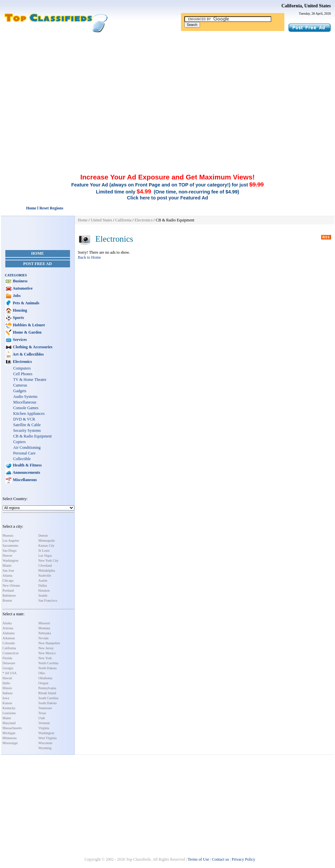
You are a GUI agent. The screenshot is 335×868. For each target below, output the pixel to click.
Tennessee (45, 708)
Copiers (19, 442)
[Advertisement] (168, 83)
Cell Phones (23, 374)
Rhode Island (47, 693)
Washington (11, 561)
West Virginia (47, 738)
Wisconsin (45, 743)
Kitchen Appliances (29, 414)
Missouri (44, 623)
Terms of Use (198, 859)
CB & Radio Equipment (33, 436)
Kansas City (46, 546)
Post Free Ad (38, 264)
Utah (41, 718)
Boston (7, 600)
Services (19, 340)
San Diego (10, 551)
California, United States (306, 6)
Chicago (8, 580)
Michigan (9, 733)
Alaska (7, 623)
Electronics (22, 362)
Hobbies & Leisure (28, 325)
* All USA (10, 673)
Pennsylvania (47, 688)
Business (20, 281)
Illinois (7, 688)
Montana (44, 628)
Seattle (43, 595)
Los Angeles (11, 541)
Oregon (43, 683)
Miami (7, 566)
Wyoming (45, 748)
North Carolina (48, 663)
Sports (18, 318)
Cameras (20, 385)
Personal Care (24, 453)
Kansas (7, 703)
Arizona (8, 628)
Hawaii (7, 678)
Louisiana (9, 713)
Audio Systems (25, 397)
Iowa (6, 698)
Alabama (9, 633)
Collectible (22, 459)
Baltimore (9, 595)
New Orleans (11, 585)
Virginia (44, 728)
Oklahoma (45, 678)
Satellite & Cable (27, 425)
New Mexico (47, 653)
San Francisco (48, 600)
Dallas (43, 585)
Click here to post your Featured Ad (167, 198)
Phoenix (8, 536)
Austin (43, 580)
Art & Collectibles (28, 354)
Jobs (16, 296)
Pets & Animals (26, 303)
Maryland (9, 723)
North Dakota (47, 668)
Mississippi (10, 743)
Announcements (26, 472)
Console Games (26, 408)
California (9, 648)
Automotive (22, 288)
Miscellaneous (25, 402)
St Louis (44, 551)
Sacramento (10, 546)
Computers (22, 368)
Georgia (8, 668)
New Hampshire (49, 643)
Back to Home (89, 257)
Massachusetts (12, 728)
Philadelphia (47, 571)
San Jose (8, 571)
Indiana (8, 693)
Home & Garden (27, 332)
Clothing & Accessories (32, 347)
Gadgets (20, 391)
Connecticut (11, 653)
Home (38, 253)
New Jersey (46, 648)
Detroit (43, 536)
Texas (42, 713)
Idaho (6, 683)
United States (101, 220)
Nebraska (45, 633)
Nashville (45, 576)
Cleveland (45, 566)
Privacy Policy (243, 859)
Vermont (44, 723)
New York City (48, 561)
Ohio (42, 673)
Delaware (9, 663)
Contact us (220, 859)
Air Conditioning (27, 447)
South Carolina (48, 698)
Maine (7, 718)
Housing (20, 310)
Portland (8, 590)
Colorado (9, 643)
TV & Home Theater (30, 380)
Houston (44, 590)
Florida (7, 658)
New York (45, 658)
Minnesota (10, 738)
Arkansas (9, 638)
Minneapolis (47, 541)
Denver (7, 556)
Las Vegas (45, 556)
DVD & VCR (24, 419)
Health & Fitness (27, 465)
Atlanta (7, 576)
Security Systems (27, 431)
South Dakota (47, 703)
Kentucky (9, 708)
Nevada (43, 638)
